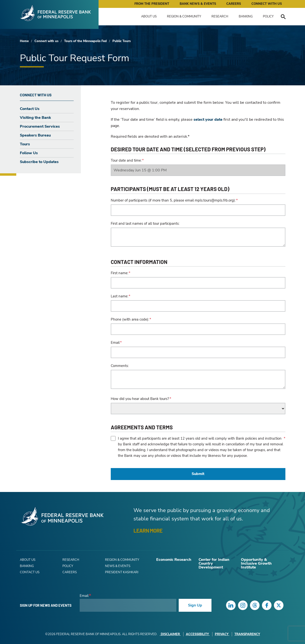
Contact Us (30, 109)
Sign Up (195, 605)
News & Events (118, 566)
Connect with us (46, 41)
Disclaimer (170, 634)
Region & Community (184, 16)
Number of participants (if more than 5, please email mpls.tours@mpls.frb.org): (173, 200)
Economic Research (174, 560)
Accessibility (198, 634)
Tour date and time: (126, 160)
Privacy (222, 634)
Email (115, 343)
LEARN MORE (148, 530)
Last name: (119, 296)
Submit (198, 474)
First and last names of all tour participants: (145, 224)
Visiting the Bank (35, 118)
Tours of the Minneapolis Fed (85, 41)
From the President (152, 4)
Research (220, 16)
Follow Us (29, 153)
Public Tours (122, 41)
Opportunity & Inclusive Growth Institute (256, 563)
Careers (234, 4)
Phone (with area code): (130, 319)
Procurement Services (40, 126)
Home (24, 41)
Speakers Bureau (35, 135)
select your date (208, 120)
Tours (25, 144)
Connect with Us (267, 4)
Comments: (120, 366)
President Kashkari (122, 572)
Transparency (247, 634)
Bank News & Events (198, 4)
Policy (268, 16)
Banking (246, 16)
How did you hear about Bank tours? (140, 399)
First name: (119, 273)
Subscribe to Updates (39, 162)
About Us (149, 16)
